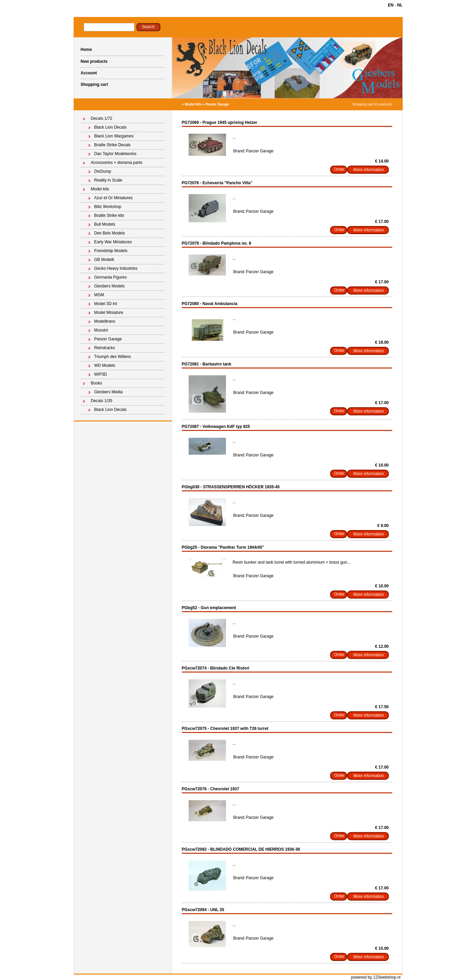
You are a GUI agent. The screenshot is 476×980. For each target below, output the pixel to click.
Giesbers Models (110, 286)
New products (94, 61)
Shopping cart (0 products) (373, 104)
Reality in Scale (108, 180)
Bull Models (105, 224)
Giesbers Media (109, 392)
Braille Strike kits (109, 215)
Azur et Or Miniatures (113, 198)
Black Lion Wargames (114, 136)
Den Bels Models (110, 233)
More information (368, 170)
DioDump (103, 171)
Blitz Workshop (108, 207)
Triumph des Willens (113, 357)
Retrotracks (105, 348)
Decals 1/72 (102, 118)
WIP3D (101, 374)
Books (97, 383)
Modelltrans (105, 321)
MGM (99, 295)
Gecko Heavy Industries (116, 268)
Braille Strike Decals (112, 145)
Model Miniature (109, 313)
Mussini (101, 330)
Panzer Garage (217, 104)
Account (89, 73)
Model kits (193, 104)
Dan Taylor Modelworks (116, 154)
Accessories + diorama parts (117, 163)
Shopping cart (94, 84)
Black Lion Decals (110, 127)
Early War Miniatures (113, 242)
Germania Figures (111, 277)
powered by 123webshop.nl (376, 977)
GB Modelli (104, 260)
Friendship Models (111, 251)
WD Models (105, 365)
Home (86, 50)
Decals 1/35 (102, 401)
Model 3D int (106, 304)
